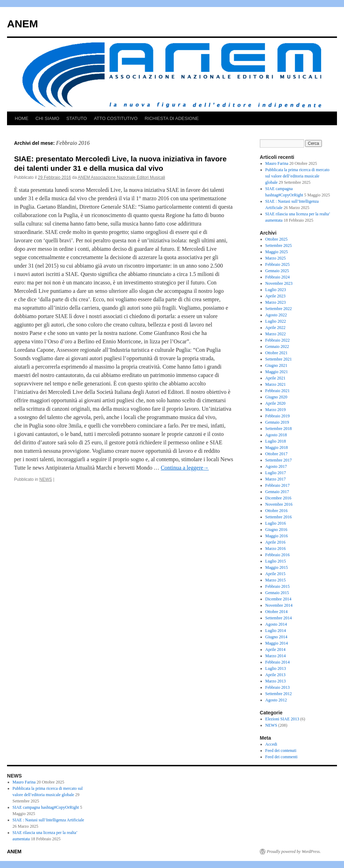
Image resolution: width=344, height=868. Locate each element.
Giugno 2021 (276, 365)
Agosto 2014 (276, 624)
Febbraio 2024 (278, 277)
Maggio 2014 (277, 643)
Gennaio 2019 (277, 422)
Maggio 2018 (277, 448)
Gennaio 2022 (277, 346)
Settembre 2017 (279, 460)
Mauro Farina (277, 163)
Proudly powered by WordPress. (294, 852)
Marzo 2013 (276, 681)
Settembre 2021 (279, 359)
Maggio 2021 (277, 372)
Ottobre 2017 (277, 454)
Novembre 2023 (279, 283)
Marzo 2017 (276, 479)
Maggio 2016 (277, 536)
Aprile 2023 (276, 296)
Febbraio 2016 (278, 555)
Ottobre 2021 (277, 353)
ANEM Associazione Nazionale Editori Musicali (122, 177)
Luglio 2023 (276, 290)
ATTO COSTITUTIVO (115, 118)
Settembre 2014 (279, 618)
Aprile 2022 (276, 328)
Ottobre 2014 (277, 612)
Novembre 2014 (279, 605)
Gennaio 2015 (277, 593)
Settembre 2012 (279, 694)
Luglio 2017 (276, 473)
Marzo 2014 (276, 656)
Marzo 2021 (276, 384)
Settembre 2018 (279, 429)
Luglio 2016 (276, 523)
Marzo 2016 (276, 549)
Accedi (271, 744)
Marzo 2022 (276, 334)
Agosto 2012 (276, 700)
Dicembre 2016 (278, 498)
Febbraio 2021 (278, 391)
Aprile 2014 (276, 650)
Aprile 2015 (276, 574)
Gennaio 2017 (277, 492)
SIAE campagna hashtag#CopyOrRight (46, 807)
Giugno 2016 (276, 530)
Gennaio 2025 (277, 271)
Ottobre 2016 (277, 511)
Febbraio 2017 (278, 485)
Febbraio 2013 (278, 687)
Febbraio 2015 (278, 586)
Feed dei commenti (282, 757)
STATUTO (77, 118)
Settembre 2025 (279, 245)
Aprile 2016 (276, 542)
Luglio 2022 (276, 321)
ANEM (22, 24)
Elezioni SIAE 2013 (282, 719)
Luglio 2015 (276, 561)
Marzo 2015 (276, 580)
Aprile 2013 (276, 675)
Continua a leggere (185, 468)
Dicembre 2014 (278, 599)
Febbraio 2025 (278, 264)
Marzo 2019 (276, 410)
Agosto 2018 (276, 435)
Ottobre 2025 (277, 239)
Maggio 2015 (277, 567)
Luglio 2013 (276, 668)
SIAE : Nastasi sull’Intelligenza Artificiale (48, 820)
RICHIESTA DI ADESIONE (172, 118)
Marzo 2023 (276, 302)
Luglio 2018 (276, 441)
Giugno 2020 (276, 397)
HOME (22, 118)
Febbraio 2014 (278, 662)
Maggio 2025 (277, 252)
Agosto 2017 (276, 466)
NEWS (46, 479)
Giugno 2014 (276, 637)
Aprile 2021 (276, 378)
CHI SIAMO (47, 118)
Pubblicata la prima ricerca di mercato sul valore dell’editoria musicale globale (297, 176)
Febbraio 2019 (278, 416)
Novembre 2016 (279, 504)
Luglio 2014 (276, 631)
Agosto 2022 (276, 315)
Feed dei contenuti (281, 751)
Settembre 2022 (279, 309)
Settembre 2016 (279, 517)
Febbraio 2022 (278, 340)
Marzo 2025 (276, 258)
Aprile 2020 (276, 403)
